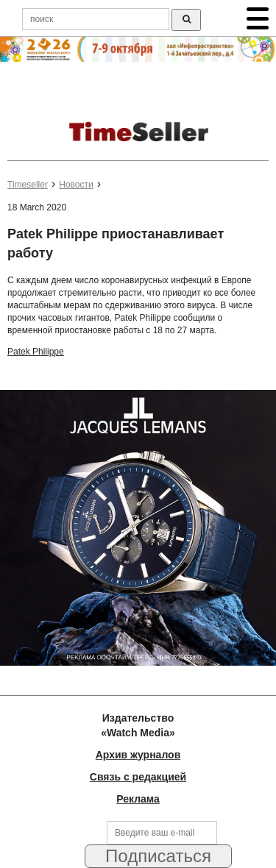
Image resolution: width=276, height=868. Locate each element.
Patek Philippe (36, 352)
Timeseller (28, 185)
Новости (76, 185)
